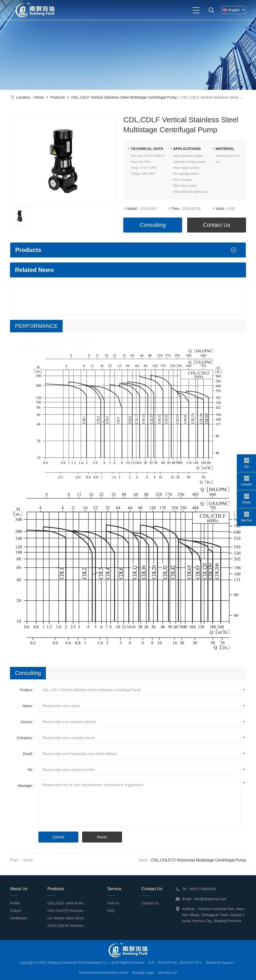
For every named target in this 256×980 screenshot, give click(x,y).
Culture (16, 911)
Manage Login (143, 973)
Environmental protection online (104, 973)
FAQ (111, 911)
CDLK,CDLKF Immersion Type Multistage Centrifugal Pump (67, 926)
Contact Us (217, 225)
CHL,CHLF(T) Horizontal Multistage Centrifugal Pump (198, 860)
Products (58, 97)
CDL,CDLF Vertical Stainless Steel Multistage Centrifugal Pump (124, 97)
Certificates (19, 918)
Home (39, 97)
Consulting (153, 225)
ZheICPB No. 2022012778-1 (180, 963)
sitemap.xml (168, 973)
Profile (15, 903)
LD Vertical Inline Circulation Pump (67, 918)
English (234, 10)
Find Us (113, 903)
